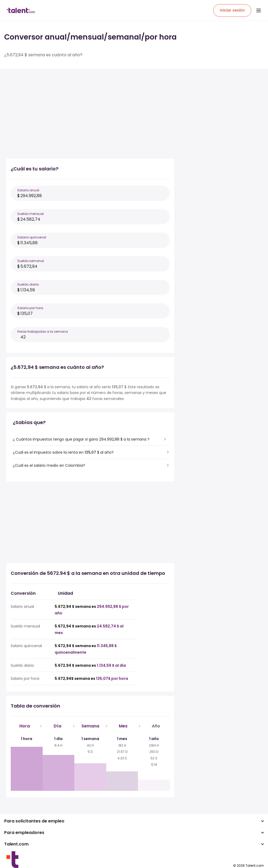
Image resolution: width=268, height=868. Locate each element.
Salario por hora (30, 308)
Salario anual (28, 190)
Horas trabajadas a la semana (43, 332)
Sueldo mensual (30, 214)
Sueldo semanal (31, 261)
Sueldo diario (28, 284)
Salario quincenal (32, 237)
